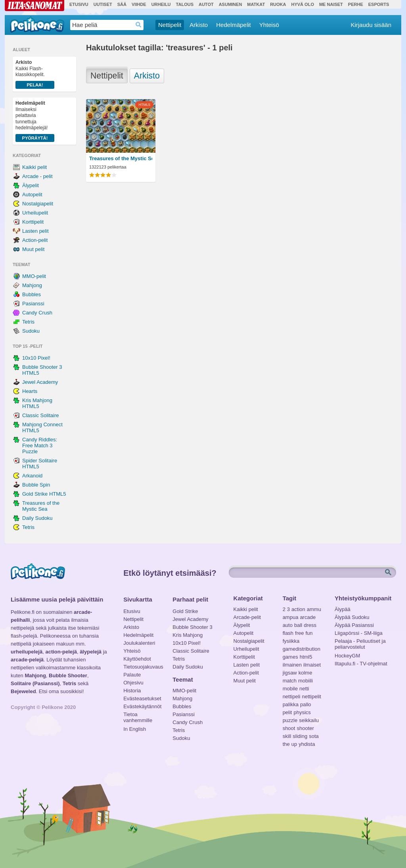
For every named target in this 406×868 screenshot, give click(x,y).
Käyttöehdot (137, 659)
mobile (290, 689)
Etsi (389, 573)
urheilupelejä (27, 652)
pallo (305, 704)
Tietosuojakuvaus (142, 667)
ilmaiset (312, 665)
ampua (291, 617)
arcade (308, 617)
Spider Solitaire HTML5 (40, 464)
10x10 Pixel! (36, 358)
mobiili (305, 681)
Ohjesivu (133, 683)
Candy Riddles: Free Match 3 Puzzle (40, 445)
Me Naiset (331, 4)
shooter (305, 728)
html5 (306, 657)
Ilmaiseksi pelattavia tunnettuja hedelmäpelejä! (35, 121)
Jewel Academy (40, 382)
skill (287, 736)
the (286, 744)
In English (135, 729)
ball (298, 625)
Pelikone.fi (37, 25)
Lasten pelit (35, 231)
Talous (185, 4)
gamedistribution (302, 649)
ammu (314, 609)
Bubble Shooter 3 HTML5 (42, 370)
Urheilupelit (35, 213)
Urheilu (161, 4)
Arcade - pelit (37, 176)
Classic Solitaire (40, 415)
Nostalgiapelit (38, 204)
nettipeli (292, 697)
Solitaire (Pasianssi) (35, 683)
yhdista (307, 744)
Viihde (139, 4)
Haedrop (139, 25)
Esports (379, 4)
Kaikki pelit (34, 167)
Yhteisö (269, 25)
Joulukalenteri (139, 643)
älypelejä (91, 652)
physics (302, 712)
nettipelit (311, 697)
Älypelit (31, 185)
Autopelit (32, 194)
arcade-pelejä (27, 660)
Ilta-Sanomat (34, 6)
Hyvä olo (302, 4)
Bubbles (32, 294)
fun (309, 633)
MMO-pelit (34, 276)
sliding (300, 736)
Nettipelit (170, 25)
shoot (289, 728)
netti (304, 689)
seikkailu (309, 720)
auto (288, 625)
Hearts (30, 391)
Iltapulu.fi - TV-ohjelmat (361, 664)
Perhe (356, 4)
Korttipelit (33, 222)
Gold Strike (185, 611)
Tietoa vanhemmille (138, 715)
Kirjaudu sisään (371, 25)
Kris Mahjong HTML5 (37, 403)
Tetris (28, 322)
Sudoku (31, 331)
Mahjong (32, 285)
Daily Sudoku (37, 518)
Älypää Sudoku (352, 617)
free (299, 633)
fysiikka (291, 641)
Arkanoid (32, 476)
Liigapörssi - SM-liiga (359, 633)
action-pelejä (61, 652)
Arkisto (199, 25)
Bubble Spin (36, 485)
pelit (287, 712)
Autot (206, 4)
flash (288, 633)
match (290, 681)
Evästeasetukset (142, 698)
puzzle (290, 720)
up (294, 744)
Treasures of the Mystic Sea (41, 506)
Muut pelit (33, 249)
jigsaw (290, 673)
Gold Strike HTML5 (44, 494)
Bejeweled (23, 691)
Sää (122, 4)
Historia (132, 691)
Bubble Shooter (68, 675)
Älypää (343, 609)
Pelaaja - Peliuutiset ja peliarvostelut (360, 642)
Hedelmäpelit (234, 25)
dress (310, 625)
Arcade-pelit (247, 617)
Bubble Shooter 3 (192, 627)
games (290, 657)
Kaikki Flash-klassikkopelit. (35, 74)
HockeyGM (347, 656)
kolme (305, 673)
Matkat (256, 4)
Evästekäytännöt (142, 706)
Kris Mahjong (188, 635)
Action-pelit (35, 240)
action (298, 609)
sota (314, 736)
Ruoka (278, 4)
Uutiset (103, 4)
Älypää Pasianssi (354, 625)
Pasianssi (33, 304)
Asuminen (231, 4)
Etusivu (79, 4)
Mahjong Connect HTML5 (42, 427)
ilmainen (292, 665)
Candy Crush (37, 313)
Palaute (132, 675)
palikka (291, 704)
